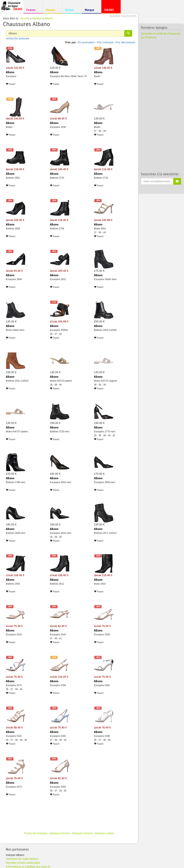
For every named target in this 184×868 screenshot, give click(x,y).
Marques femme (60, 833)
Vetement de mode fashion (22, 859)
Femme (32, 10)
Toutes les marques (36, 833)
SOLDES (110, 11)
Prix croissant (105, 42)
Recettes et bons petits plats (23, 863)
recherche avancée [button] (17, 38)
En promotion (86, 42)
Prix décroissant (125, 42)
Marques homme (82, 833)
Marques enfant (105, 833)
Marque (91, 11)
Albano (49, 18)
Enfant (71, 10)
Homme (52, 10)
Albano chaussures (123, 16)
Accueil (25, 18)
